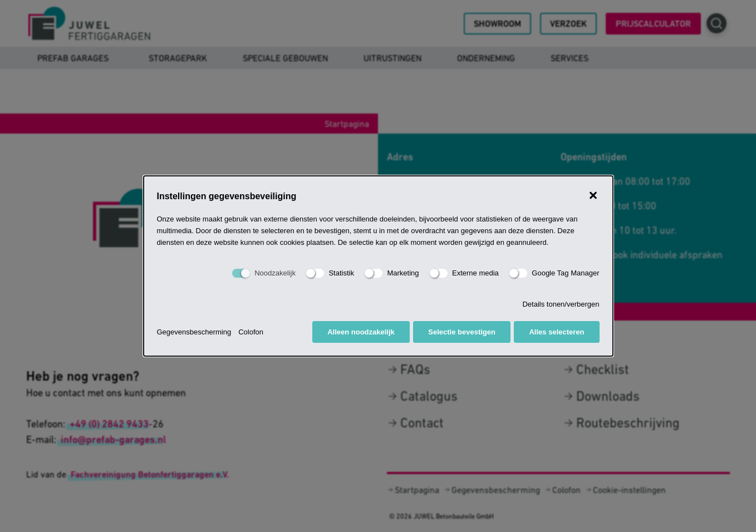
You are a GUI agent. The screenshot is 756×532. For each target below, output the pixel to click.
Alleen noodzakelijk (361, 332)
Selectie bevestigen (462, 332)
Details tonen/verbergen (561, 304)
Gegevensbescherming (194, 332)
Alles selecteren (556, 332)
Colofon (251, 332)
